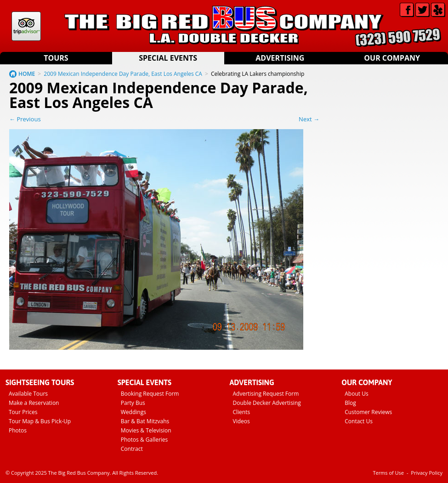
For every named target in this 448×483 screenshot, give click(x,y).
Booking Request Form (150, 394)
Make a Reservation (34, 403)
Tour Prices (23, 412)
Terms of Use (388, 473)
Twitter (422, 10)
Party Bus (133, 403)
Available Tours (28, 394)
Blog (350, 403)
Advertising (280, 58)
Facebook (407, 10)
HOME (27, 74)
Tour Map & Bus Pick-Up (40, 421)
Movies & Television (146, 430)
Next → (309, 119)
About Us (356, 394)
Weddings (133, 412)
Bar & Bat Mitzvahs (145, 421)
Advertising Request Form (266, 394)
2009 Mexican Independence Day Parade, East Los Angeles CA (123, 74)
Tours (56, 58)
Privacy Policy (427, 473)
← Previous (25, 119)
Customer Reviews (368, 412)
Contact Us (359, 421)
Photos (18, 430)
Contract (132, 449)
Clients (242, 412)
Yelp (438, 10)
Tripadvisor (26, 26)
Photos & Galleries (145, 440)
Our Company (392, 58)
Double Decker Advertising (267, 403)
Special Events (168, 58)
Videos (241, 421)
